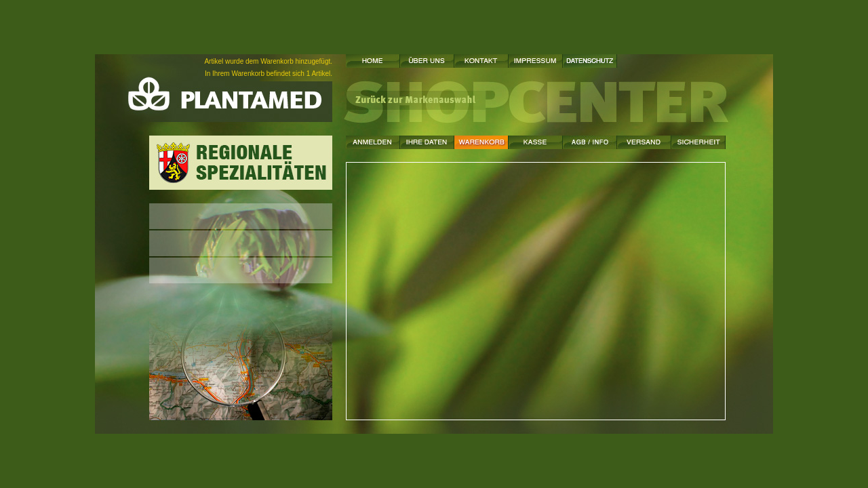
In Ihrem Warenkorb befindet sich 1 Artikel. (269, 74)
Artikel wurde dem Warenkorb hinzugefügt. (268, 61)
